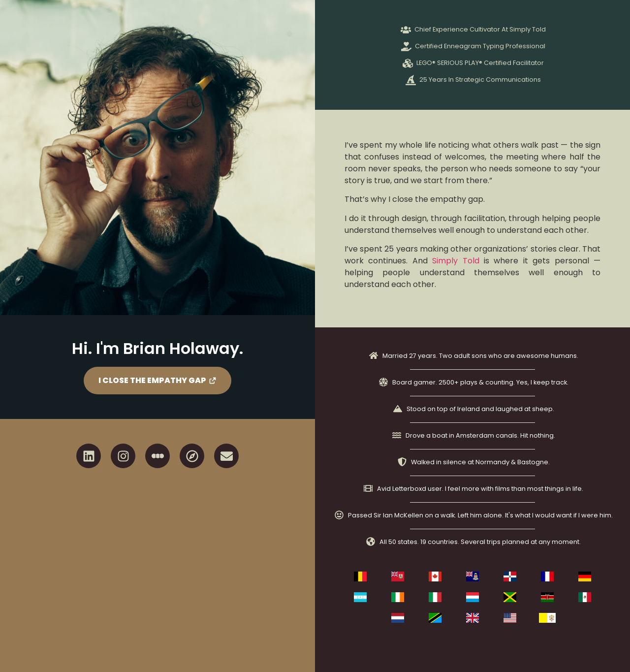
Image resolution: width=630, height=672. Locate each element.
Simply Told (456, 261)
